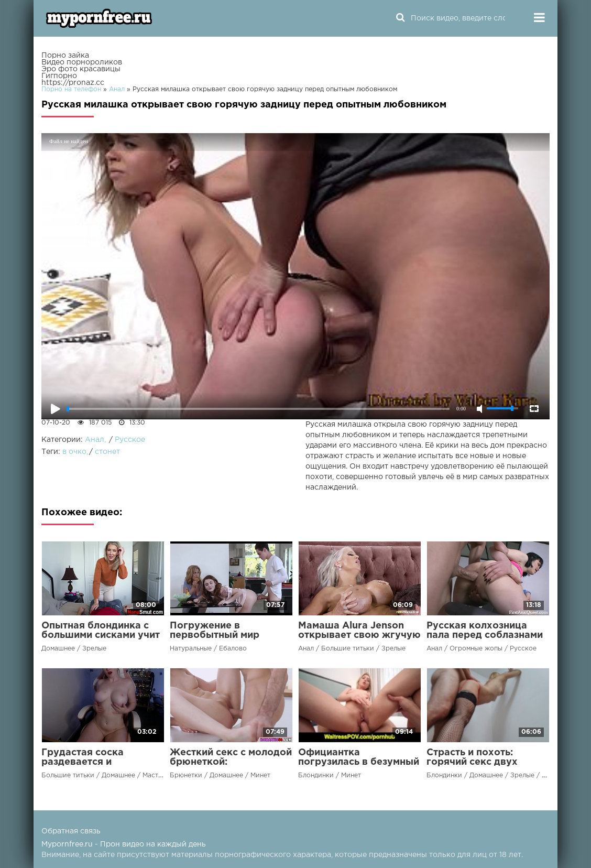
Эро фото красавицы (81, 69)
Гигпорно (59, 76)
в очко (74, 452)
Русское (130, 440)
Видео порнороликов (82, 62)
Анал (95, 440)
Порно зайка (65, 56)
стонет (107, 452)
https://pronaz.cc (73, 83)
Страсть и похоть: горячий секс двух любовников (472, 762)
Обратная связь (71, 831)
